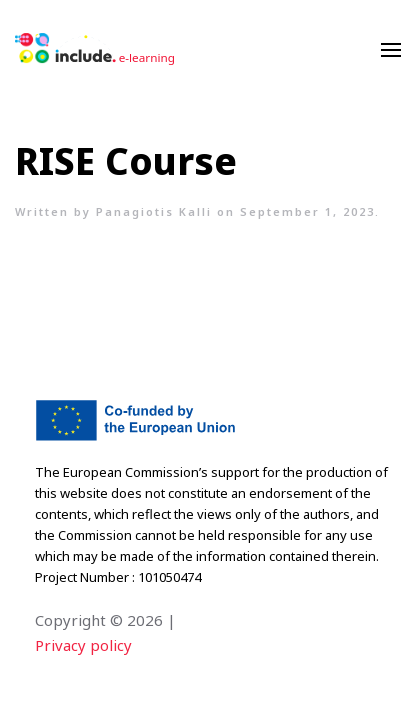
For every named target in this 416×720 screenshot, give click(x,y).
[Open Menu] (391, 50)
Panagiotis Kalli (154, 211)
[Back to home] (95, 50)
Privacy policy (83, 645)
